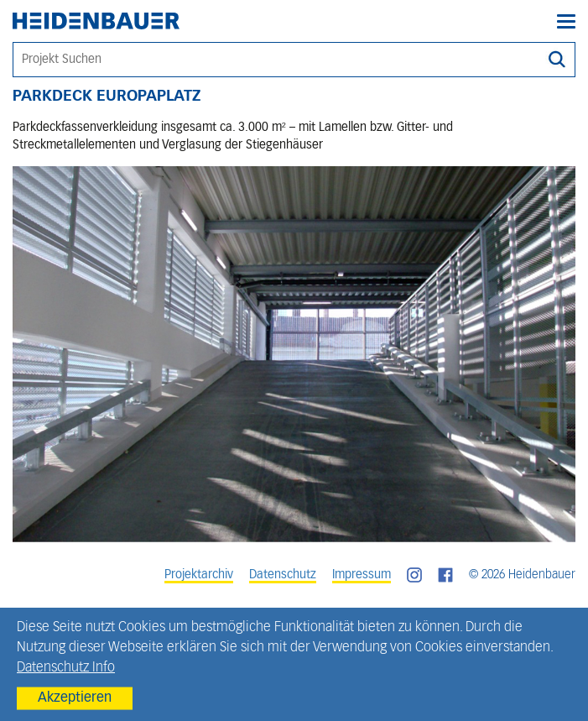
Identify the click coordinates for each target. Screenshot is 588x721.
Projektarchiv (199, 575)
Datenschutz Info (66, 668)
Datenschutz (283, 575)
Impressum (362, 575)
